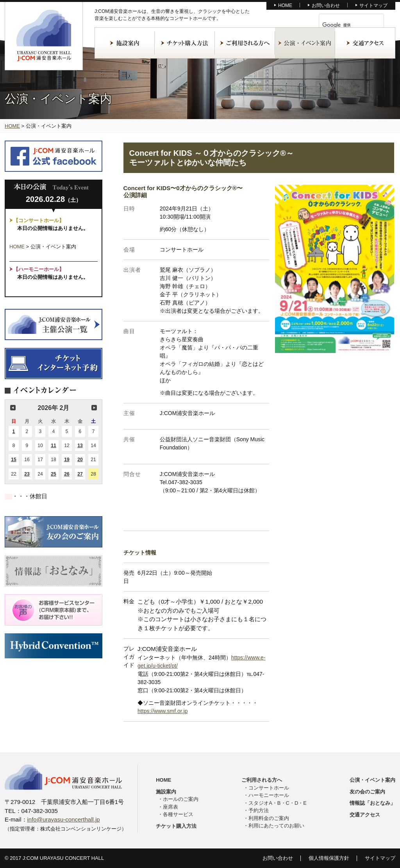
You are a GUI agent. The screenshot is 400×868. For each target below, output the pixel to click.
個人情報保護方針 (329, 858)
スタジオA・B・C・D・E (278, 803)
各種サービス (178, 814)
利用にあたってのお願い (276, 826)
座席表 (171, 807)
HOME (285, 5)
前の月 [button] (13, 408)
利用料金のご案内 (269, 818)
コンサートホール (269, 788)
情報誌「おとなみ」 (372, 803)
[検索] (342, 25)
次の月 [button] (94, 408)
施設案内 (125, 43)
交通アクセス (365, 43)
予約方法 (259, 810)
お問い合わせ (326, 5)
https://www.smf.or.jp (162, 711)
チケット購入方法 (185, 43)
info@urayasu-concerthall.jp (64, 819)
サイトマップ (373, 5)
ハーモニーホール (269, 795)
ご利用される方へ (245, 43)
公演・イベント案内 (305, 43)
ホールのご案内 (181, 799)
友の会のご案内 (367, 792)
